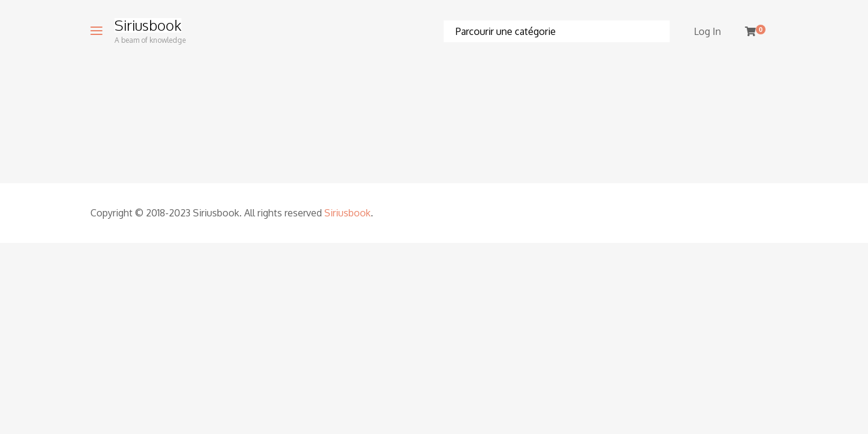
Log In (707, 31)
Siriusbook (148, 25)
